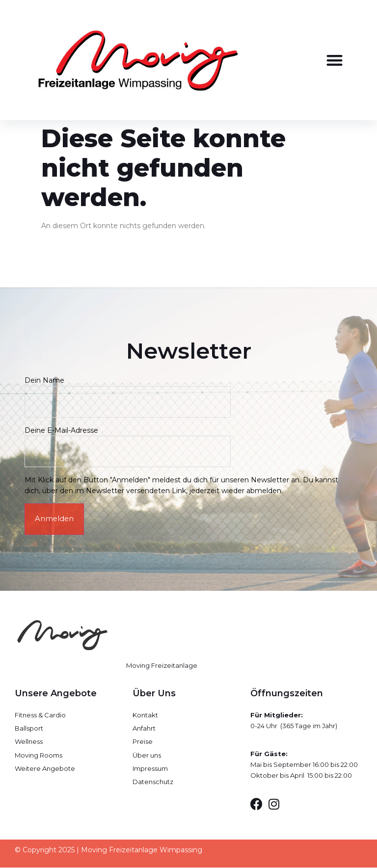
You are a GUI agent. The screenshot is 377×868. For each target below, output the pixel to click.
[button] (335, 60)
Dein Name (128, 391)
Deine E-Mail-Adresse (128, 441)
